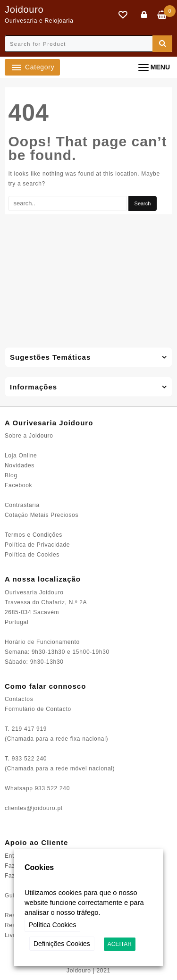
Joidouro (24, 9)
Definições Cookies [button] (62, 944)
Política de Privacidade (37, 545)
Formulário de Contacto (38, 709)
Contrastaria (22, 505)
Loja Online (21, 456)
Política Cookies (52, 925)
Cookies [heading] (39, 867)
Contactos (19, 699)
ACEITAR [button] (120, 944)
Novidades (20, 465)
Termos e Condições (34, 535)
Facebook (18, 485)
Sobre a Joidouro (29, 436)
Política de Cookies (32, 555)
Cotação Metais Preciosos (42, 515)
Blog (11, 475)
